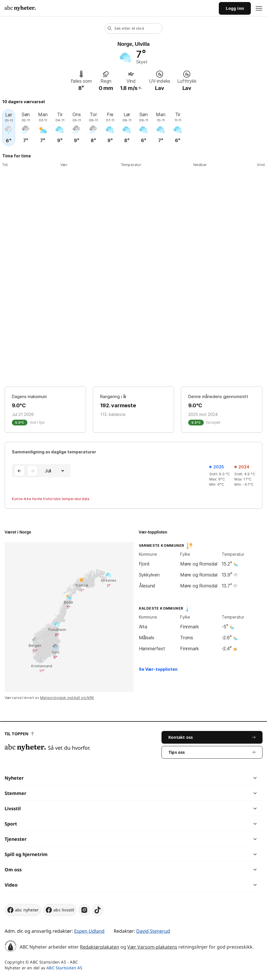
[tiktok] (98, 910)
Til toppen (19, 734)
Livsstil (13, 808)
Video (11, 885)
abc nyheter (23, 910)
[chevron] (194, 778)
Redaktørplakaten (100, 947)
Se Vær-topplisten (158, 669)
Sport (11, 824)
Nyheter (14, 778)
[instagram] (84, 910)
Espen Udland (89, 931)
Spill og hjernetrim (26, 854)
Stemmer (15, 793)
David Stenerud (153, 931)
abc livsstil (60, 910)
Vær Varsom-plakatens (152, 947)
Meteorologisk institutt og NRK (67, 698)
